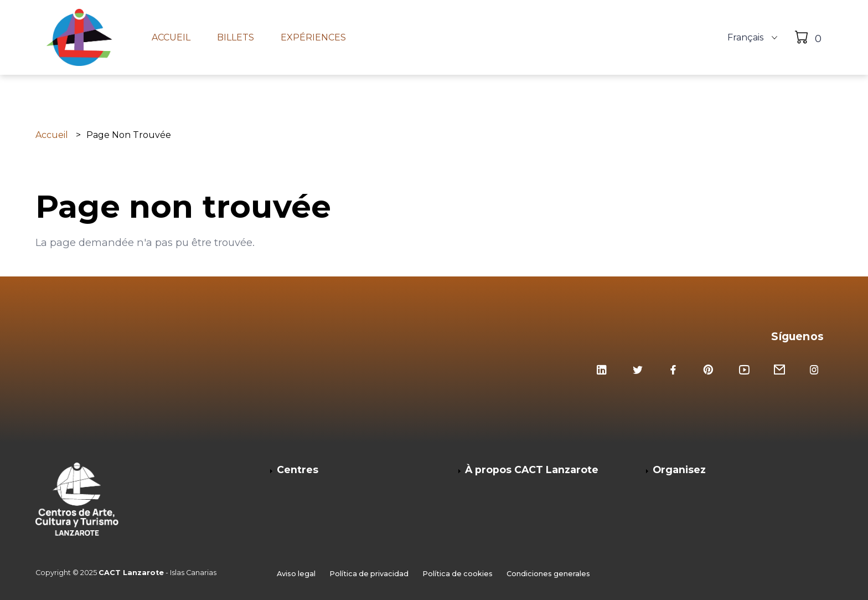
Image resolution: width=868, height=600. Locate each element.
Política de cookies (458, 574)
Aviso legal (296, 574)
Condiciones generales (548, 574)
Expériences (313, 38)
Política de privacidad (369, 574)
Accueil (171, 38)
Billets (236, 38)
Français (745, 38)
